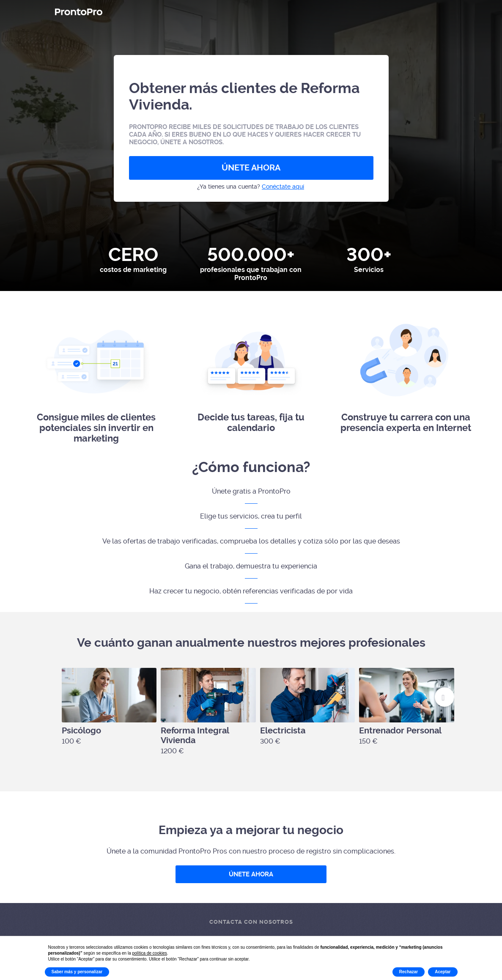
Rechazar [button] (409, 972)
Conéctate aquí (283, 187)
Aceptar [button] (443, 972)
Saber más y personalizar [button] (77, 972)
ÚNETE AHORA (251, 168)
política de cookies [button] (150, 953)
